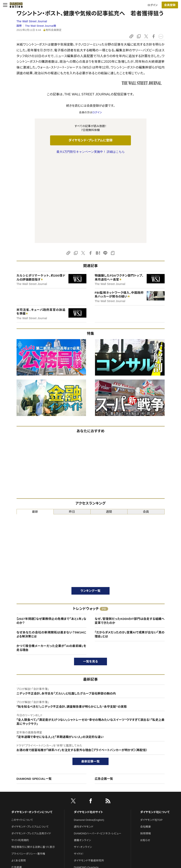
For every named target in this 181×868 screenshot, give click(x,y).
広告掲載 (17, 784)
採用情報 (146, 750)
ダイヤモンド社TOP (151, 736)
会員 (146, 428)
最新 (35, 428)
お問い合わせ (19, 790)
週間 (109, 428)
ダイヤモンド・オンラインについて (32, 728)
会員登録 (170, 5)
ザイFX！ (79, 770)
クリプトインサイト (84, 804)
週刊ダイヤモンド (84, 743)
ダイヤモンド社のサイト (88, 728)
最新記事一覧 (91, 678)
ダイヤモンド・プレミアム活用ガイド (31, 750)
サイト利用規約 (20, 757)
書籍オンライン (82, 757)
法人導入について (22, 797)
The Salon (80, 790)
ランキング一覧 (90, 507)
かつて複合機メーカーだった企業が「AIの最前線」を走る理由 (51, 564)
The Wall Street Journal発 (41, 26)
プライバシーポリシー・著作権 (28, 770)
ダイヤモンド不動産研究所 (89, 777)
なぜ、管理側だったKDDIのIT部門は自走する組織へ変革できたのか (130, 537)
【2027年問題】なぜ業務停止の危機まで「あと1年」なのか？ (51, 537)
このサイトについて (22, 736)
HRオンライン (82, 797)
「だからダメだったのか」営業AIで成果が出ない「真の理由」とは (130, 551)
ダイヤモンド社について (155, 728)
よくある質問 (19, 777)
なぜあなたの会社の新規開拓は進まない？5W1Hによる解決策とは (51, 551)
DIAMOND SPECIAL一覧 (34, 695)
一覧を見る (90, 578)
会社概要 (146, 743)
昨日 (72, 428)
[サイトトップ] (15, 5)
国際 (19, 26)
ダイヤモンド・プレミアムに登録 (90, 140)
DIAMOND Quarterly (86, 784)
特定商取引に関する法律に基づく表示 (33, 763)
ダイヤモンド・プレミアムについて (30, 743)
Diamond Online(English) (89, 736)
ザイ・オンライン (83, 763)
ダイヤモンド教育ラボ (86, 811)
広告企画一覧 (104, 695)
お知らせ (145, 757)
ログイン (153, 5)
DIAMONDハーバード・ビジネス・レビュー (98, 750)
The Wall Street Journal (32, 21)
